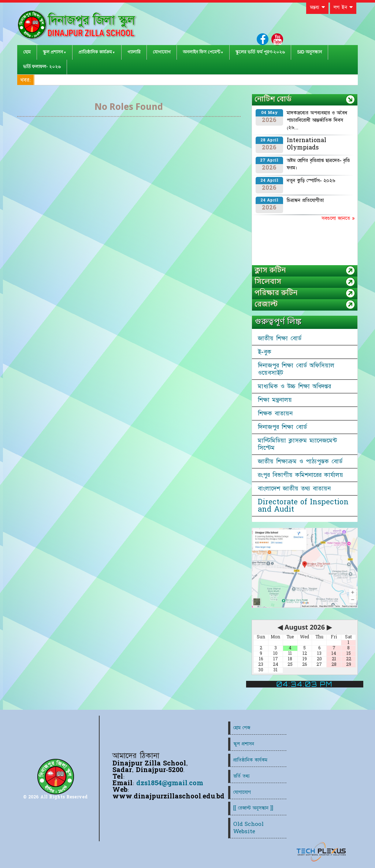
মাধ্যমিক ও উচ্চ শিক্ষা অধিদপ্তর (294, 386)
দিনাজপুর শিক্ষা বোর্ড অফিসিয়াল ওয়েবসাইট (296, 369)
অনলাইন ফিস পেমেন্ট (202, 52)
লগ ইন (343, 7)
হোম (27, 52)
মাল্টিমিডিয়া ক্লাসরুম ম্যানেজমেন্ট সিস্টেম (297, 444)
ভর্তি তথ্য (242, 776)
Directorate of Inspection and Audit (303, 506)
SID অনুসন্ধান (309, 52)
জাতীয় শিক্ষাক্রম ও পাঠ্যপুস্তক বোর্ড (300, 461)
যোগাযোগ (162, 52)
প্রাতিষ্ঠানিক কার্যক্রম (95, 52)
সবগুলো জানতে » (338, 218)
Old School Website (248, 828)
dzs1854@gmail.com (170, 783)
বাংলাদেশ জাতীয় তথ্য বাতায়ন (294, 489)
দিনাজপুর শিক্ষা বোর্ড (282, 427)
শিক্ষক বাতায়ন (275, 413)
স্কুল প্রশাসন (53, 52)
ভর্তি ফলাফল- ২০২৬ (42, 67)
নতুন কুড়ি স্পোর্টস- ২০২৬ (311, 181)
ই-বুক (265, 352)
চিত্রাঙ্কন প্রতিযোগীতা (305, 200)
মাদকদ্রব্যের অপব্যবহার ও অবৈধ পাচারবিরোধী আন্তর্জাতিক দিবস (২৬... (317, 120)
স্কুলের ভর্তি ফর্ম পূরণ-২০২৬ (260, 52)
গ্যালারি (134, 52)
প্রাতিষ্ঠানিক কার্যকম (250, 760)
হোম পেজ (242, 728)
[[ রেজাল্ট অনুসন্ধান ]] (253, 808)
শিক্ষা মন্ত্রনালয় (275, 400)
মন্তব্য (317, 7)
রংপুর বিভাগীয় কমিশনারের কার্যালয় (300, 475)
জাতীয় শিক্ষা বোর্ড (280, 338)
